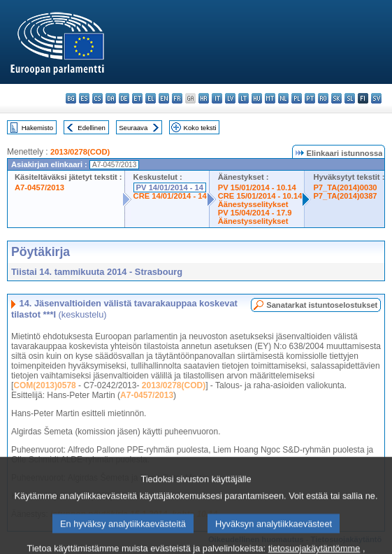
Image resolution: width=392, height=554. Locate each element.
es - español (84, 98)
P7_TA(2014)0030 (345, 187)
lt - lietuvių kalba (244, 98)
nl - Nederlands (283, 98)
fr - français (177, 98)
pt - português (310, 98)
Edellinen (91, 128)
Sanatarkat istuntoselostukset (322, 305)
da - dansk (111, 98)
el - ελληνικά (151, 98)
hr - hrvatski (204, 98)
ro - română (323, 98)
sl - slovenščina (350, 98)
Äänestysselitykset (253, 204)
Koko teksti (200, 128)
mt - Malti (270, 98)
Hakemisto (37, 128)
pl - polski (297, 98)
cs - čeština (97, 98)
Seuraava (133, 128)
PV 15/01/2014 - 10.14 (257, 187)
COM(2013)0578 (44, 385)
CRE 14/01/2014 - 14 (170, 196)
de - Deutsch (124, 98)
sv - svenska (376, 98)
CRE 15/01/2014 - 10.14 (260, 196)
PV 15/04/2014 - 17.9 (255, 213)
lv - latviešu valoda (230, 98)
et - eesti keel (137, 98)
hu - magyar (257, 98)
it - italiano (217, 98)
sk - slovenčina (336, 98)
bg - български (71, 98)
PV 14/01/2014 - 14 (170, 187)
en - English (164, 98)
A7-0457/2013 (39, 187)
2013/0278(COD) (80, 152)
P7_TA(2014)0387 (345, 196)
